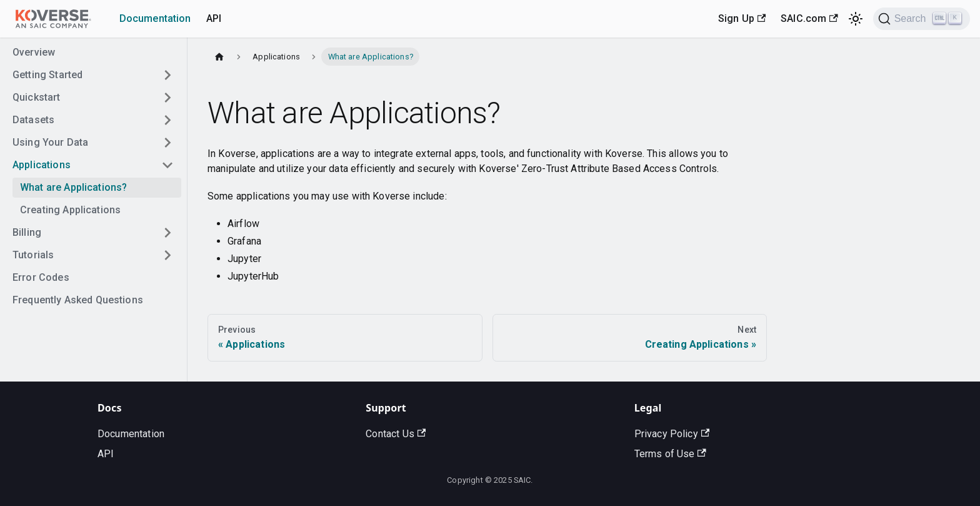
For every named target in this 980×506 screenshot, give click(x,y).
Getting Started (47, 75)
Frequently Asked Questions (78, 300)
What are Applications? (73, 187)
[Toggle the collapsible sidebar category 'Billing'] (167, 233)
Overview (34, 52)
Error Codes (41, 277)
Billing (27, 232)
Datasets (33, 120)
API (214, 18)
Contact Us (396, 434)
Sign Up (742, 18)
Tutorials (33, 255)
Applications (42, 165)
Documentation (155, 18)
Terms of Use (670, 454)
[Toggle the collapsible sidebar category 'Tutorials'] (167, 255)
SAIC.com (809, 18)
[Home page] (219, 57)
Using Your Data (50, 142)
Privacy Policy (672, 434)
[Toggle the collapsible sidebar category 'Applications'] (167, 165)
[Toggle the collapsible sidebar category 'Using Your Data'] (167, 143)
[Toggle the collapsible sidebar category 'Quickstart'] (167, 98)
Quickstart (37, 97)
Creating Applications (70, 210)
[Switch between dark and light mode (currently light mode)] (856, 19)
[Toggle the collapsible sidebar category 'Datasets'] (167, 120)
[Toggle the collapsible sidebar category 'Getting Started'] (167, 75)
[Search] (922, 19)
